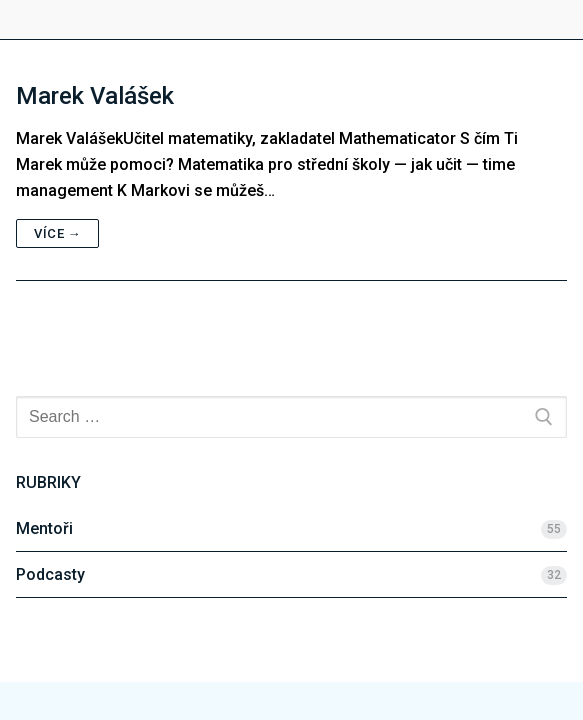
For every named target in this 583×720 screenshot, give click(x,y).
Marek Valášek (95, 96)
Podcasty (50, 574)
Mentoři (44, 528)
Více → (57, 233)
